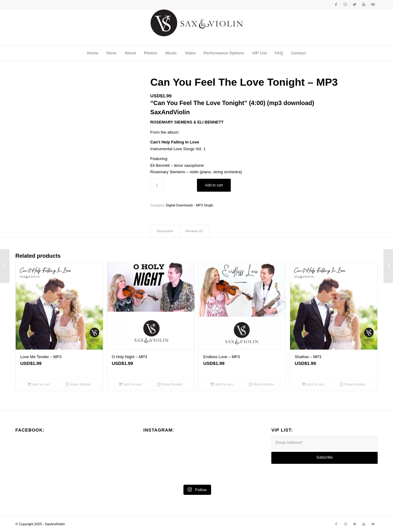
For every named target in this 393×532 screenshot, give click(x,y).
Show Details (78, 384)
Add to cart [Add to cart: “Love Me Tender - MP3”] (39, 384)
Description (165, 231)
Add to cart (214, 185)
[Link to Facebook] (336, 5)
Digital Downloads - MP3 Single (190, 205)
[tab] (165, 231)
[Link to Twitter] (354, 5)
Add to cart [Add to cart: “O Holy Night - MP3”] (130, 384)
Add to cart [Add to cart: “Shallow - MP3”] (313, 384)
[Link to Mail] (373, 5)
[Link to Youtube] (364, 5)
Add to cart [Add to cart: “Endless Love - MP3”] (222, 384)
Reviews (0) (194, 231)
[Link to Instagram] (345, 5)
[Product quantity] (157, 185)
